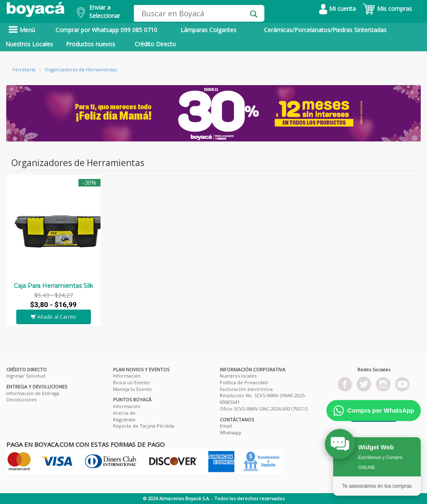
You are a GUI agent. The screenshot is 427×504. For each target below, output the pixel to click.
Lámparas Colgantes (208, 30)
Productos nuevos (90, 44)
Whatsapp (231, 432)
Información (127, 376)
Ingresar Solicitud (26, 376)
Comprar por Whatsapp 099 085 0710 (106, 30)
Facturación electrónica (246, 389)
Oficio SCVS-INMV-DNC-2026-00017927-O (264, 409)
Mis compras (387, 9)
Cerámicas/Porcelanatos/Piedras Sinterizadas (325, 30)
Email (226, 426)
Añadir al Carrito (54, 317)
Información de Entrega (33, 393)
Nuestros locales (238, 376)
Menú (22, 30)
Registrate (124, 420)
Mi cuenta (337, 9)
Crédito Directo (155, 44)
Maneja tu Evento (132, 389)
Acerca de (124, 413)
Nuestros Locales (29, 44)
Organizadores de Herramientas (81, 69)
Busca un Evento (131, 382)
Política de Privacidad (244, 382)
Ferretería (24, 69)
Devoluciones (21, 399)
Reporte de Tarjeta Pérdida (144, 426)
